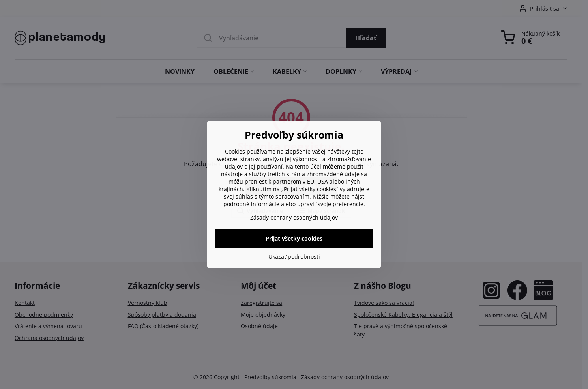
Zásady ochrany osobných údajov (294, 217)
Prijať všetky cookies (294, 238)
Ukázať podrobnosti (294, 257)
